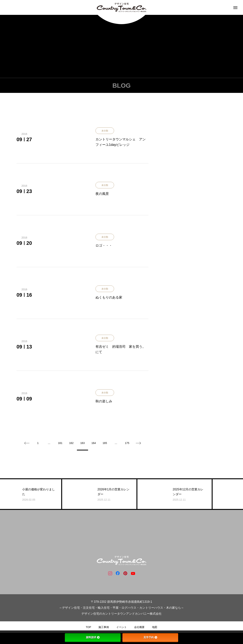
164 (94, 443)
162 (71, 443)
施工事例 (104, 627)
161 (60, 443)
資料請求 (93, 637)
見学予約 (150, 637)
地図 (155, 627)
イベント (121, 627)
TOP (89, 627)
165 (105, 443)
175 (127, 443)
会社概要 (139, 627)
